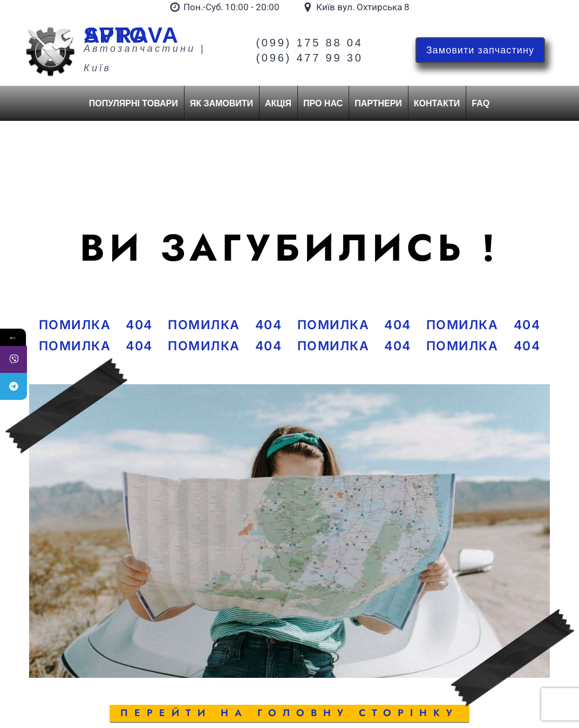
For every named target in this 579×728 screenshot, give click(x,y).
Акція (278, 103)
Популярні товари (134, 103)
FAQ (481, 103)
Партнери (378, 103)
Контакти (437, 103)
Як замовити (222, 103)
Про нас (323, 103)
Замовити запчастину (480, 50)
